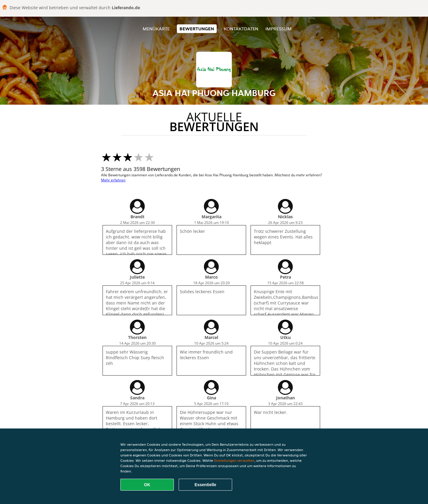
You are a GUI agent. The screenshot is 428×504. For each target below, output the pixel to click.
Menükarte (156, 29)
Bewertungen (197, 29)
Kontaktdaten (241, 29)
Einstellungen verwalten (234, 460)
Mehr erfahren (113, 180)
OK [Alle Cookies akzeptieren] (147, 485)
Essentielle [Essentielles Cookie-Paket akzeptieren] (205, 485)
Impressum (278, 29)
